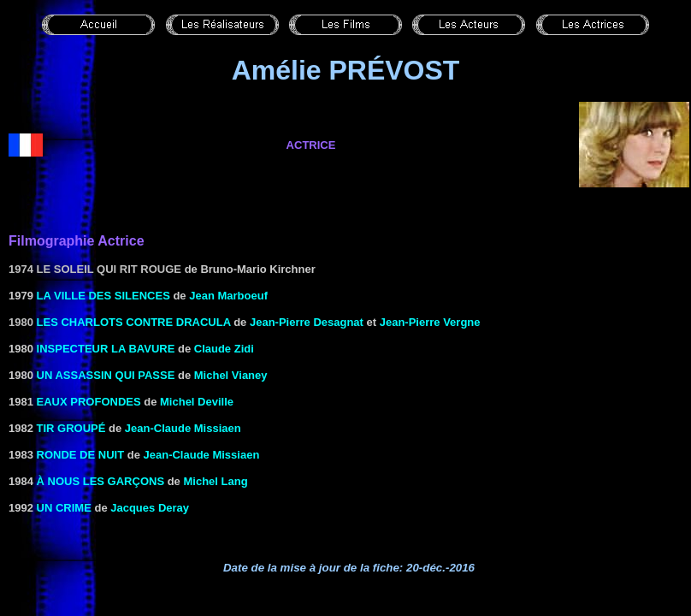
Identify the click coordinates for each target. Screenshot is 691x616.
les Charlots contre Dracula (134, 322)
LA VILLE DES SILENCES (103, 296)
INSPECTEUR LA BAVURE (106, 349)
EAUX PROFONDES (89, 402)
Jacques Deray (150, 508)
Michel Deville (197, 402)
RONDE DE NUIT (81, 455)
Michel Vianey (231, 375)
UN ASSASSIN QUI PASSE (106, 375)
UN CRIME (64, 508)
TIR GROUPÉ (71, 428)
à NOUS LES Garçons (101, 481)
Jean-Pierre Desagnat (307, 322)
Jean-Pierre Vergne (430, 322)
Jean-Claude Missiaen (183, 428)
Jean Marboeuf (228, 296)
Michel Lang (215, 481)
